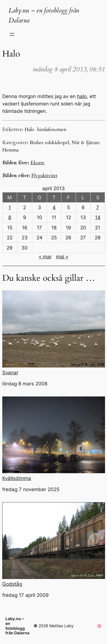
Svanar (54, 333)
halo (82, 96)
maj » (62, 257)
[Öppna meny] (12, 34)
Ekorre (38, 163)
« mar (45, 257)
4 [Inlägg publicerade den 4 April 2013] (54, 207)
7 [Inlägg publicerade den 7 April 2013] (98, 207)
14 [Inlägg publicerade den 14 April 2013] (98, 217)
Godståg (54, 545)
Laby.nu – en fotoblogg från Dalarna (17, 626)
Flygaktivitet (44, 175)
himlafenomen (52, 129)
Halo (29, 129)
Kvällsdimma (54, 439)
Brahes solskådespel (49, 143)
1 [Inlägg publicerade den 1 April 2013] (10, 207)
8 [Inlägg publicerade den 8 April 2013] (10, 217)
